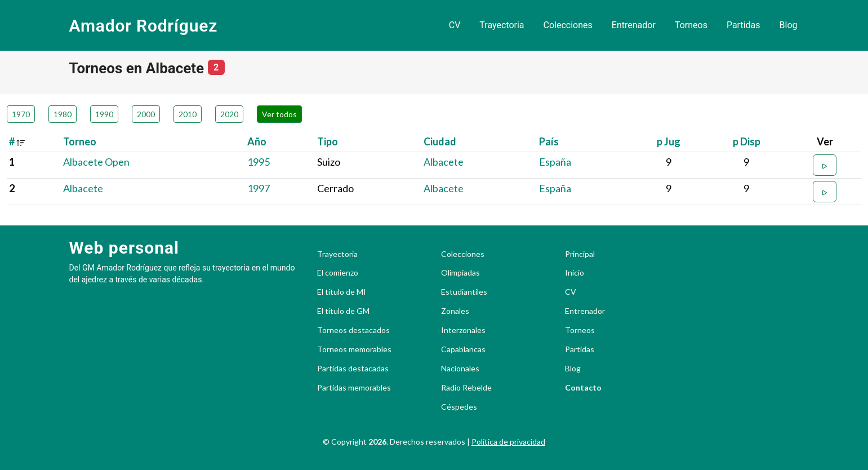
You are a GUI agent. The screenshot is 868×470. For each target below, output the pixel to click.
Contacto (583, 388)
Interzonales (463, 330)
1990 (104, 114)
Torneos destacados (353, 330)
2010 (188, 114)
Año (257, 141)
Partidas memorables (354, 388)
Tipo (328, 141)
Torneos (691, 25)
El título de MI (342, 292)
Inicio (575, 273)
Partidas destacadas (353, 369)
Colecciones (568, 25)
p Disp (747, 141)
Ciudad (440, 141)
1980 (63, 114)
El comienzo (338, 273)
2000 (146, 114)
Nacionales (460, 369)
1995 (259, 162)
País (549, 141)
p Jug (669, 141)
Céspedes (459, 407)
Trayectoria (502, 25)
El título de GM (343, 311)
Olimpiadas (460, 273)
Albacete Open (96, 162)
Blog (789, 25)
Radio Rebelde (466, 388)
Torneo (80, 141)
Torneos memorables (354, 349)
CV (455, 25)
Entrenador (634, 25)
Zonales (455, 311)
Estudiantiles (464, 292)
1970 (21, 114)
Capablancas (463, 349)
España (555, 162)
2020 (229, 114)
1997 (259, 188)
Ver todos (279, 114)
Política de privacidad (508, 442)
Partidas (744, 25)
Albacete (444, 162)
